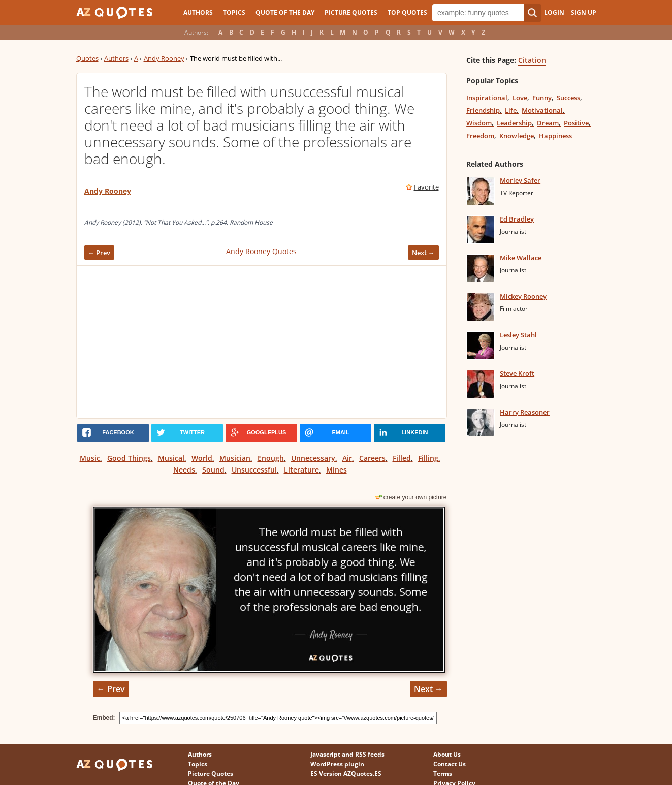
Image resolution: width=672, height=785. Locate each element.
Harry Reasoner (525, 412)
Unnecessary (313, 458)
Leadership (514, 123)
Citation (532, 60)
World (202, 458)
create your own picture (415, 497)
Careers (372, 458)
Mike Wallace (521, 258)
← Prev (100, 253)
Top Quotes (407, 12)
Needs (184, 470)
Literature (301, 470)
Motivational (542, 110)
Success (568, 98)
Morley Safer (520, 180)
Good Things (129, 458)
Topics (234, 12)
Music (90, 458)
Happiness (555, 136)
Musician (235, 458)
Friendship (483, 110)
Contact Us (450, 764)
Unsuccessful (254, 470)
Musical (171, 458)
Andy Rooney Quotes (261, 251)
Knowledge (517, 136)
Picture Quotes (351, 12)
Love (520, 98)
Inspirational (487, 98)
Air (347, 458)
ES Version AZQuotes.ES (346, 774)
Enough (271, 458)
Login (554, 12)
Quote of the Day (285, 12)
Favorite (426, 187)
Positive (576, 123)
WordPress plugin (337, 764)
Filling (428, 458)
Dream (548, 123)
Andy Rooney (164, 58)
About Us (447, 754)
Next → (423, 253)
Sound (213, 470)
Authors (198, 12)
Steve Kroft (517, 373)
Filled (402, 458)
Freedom (480, 136)
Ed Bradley (517, 219)
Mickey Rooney (523, 296)
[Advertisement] (262, 342)
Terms (443, 774)
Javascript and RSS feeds (347, 754)
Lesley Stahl (518, 335)
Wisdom (479, 123)
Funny (542, 98)
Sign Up (584, 12)
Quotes (87, 58)
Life (511, 110)
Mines (337, 470)
